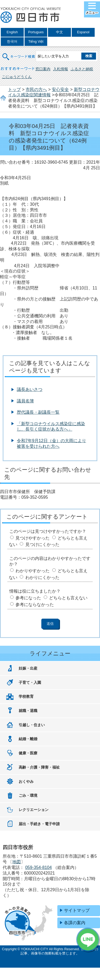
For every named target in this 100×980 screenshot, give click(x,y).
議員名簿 (25, 401)
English (12, 32)
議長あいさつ (30, 389)
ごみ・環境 (28, 795)
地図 (17, 862)
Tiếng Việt (36, 41)
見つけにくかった (42, 544)
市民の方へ (36, 89)
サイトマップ (77, 910)
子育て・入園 (30, 682)
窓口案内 (43, 69)
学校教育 (26, 696)
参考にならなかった (35, 605)
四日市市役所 (31, 15)
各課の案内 (75, 923)
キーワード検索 (19, 53)
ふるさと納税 (82, 69)
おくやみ (26, 781)
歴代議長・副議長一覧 (38, 412)
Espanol (83, 32)
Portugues (36, 32)
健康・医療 (28, 753)
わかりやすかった (33, 571)
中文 (59, 32)
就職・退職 (28, 711)
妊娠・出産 (28, 668)
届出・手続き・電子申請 (39, 824)
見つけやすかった (33, 538)
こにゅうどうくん (17, 77)
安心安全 (60, 89)
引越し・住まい (32, 725)
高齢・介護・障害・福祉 (39, 767)
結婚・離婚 (28, 739)
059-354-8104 (38, 867)
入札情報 (61, 69)
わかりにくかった (42, 577)
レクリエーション (34, 810)
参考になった (28, 598)
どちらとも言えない (68, 598)
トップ (14, 89)
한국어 (12, 41)
